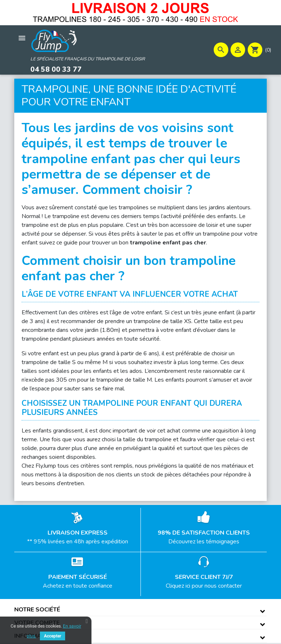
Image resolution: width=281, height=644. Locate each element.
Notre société (37, 609)
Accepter (53, 636)
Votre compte (37, 622)
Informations (37, 635)
